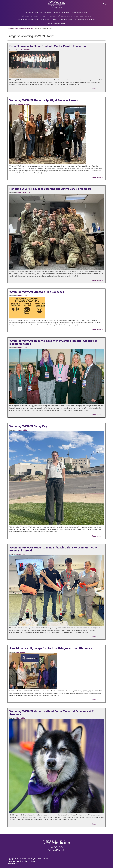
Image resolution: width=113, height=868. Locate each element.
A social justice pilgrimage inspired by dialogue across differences (51, 648)
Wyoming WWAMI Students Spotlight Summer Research (45, 100)
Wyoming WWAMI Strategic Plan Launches (37, 292)
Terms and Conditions (15, 861)
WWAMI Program (66, 19)
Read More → (98, 89)
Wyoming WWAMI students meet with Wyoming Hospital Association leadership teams (53, 342)
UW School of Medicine (35, 12)
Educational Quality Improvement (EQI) (34, 16)
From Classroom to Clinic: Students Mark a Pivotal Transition (48, 46)
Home (10, 29)
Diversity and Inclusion (80, 12)
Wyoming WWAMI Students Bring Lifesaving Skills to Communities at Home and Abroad (53, 549)
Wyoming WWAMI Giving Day (28, 426)
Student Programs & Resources (29, 19)
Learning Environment (68, 16)
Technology (46, 19)
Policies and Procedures (84, 16)
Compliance (56, 12)
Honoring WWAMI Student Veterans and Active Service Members (50, 189)
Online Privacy (30, 861)
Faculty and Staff (55, 16)
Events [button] (55, 19)
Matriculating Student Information (85, 19)
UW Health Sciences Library (56, 23)
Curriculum (67, 12)
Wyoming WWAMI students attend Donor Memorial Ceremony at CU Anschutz (52, 713)
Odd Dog (15, 863)
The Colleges (47, 12)
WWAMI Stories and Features (23, 29)
